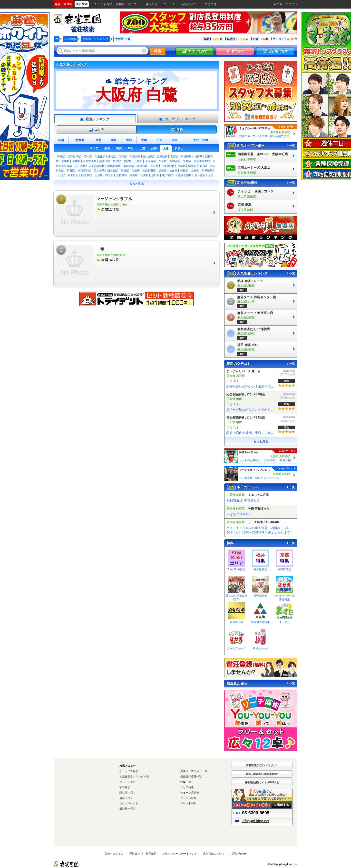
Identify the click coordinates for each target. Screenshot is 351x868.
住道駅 (136, 171)
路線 (177, 130)
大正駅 (61, 175)
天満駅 (144, 175)
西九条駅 (87, 175)
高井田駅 (105, 161)
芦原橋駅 (207, 171)
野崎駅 (125, 171)
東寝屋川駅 (84, 171)
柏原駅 (117, 161)
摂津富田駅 (74, 156)
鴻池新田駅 (149, 171)
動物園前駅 (114, 166)
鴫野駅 (184, 171)
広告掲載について (214, 854)
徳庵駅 (163, 171)
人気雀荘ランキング (95, 39)
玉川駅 (99, 175)
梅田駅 (199, 156)
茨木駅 (88, 156)
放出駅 (173, 171)
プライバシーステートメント (180, 854)
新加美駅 (175, 161)
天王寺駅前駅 (97, 166)
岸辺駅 (112, 156)
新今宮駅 (142, 166)
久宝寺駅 (151, 161)
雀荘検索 (70, 39)
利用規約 (151, 854)
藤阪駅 (192, 166)
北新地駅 (162, 156)
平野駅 (187, 161)
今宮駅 (154, 166)
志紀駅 (128, 161)
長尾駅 (181, 166)
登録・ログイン (114, 854)
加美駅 (163, 161)
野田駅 (109, 175)
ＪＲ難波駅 (168, 166)
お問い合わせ (238, 854)
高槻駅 (61, 156)
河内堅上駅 (90, 161)
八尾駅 (138, 161)
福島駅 (134, 175)
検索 (158, 51)
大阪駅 (174, 156)
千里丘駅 (100, 156)
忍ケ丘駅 (99, 171)
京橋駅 (195, 171)
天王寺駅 (80, 166)
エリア (96, 130)
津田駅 (203, 166)
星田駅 (71, 171)
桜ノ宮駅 (167, 175)
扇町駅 (155, 175)
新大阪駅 (148, 156)
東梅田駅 (186, 156)
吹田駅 (123, 156)
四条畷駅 (113, 171)
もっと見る (136, 184)
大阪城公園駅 (184, 175)
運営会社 (135, 854)
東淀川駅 (135, 156)
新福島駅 (122, 175)
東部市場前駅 (202, 161)
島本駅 (65, 161)
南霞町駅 (129, 166)
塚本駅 (76, 161)
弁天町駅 (73, 175)
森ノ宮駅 (200, 175)
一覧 (291, 146)
